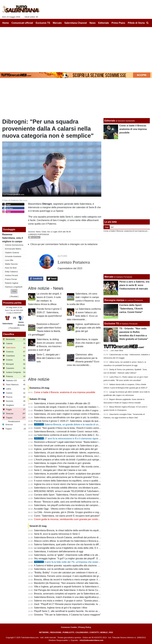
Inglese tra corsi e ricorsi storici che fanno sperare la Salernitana (67, 484)
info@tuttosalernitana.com (91, 640)
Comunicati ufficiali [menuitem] (22, 23)
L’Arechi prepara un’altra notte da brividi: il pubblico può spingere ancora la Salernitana (79, 460)
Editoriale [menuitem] (104, 23)
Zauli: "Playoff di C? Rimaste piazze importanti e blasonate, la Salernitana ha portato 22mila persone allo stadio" (92, 604)
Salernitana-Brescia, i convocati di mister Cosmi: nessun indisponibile (70, 432)
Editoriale (110, 121)
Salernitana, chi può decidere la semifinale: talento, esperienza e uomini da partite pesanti (81, 453)
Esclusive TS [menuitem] (43, 23)
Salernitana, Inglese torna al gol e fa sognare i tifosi (61, 608)
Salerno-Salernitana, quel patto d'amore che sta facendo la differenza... (71, 544)
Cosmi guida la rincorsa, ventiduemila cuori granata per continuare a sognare (74, 519)
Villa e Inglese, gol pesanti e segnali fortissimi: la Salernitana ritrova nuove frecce (76, 587)
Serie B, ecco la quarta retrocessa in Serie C (57, 534)
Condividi (36, 279)
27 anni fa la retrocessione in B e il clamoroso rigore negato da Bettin (75, 439)
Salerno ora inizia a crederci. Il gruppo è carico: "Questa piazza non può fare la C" (76, 601)
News (38, 232)
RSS (111, 632)
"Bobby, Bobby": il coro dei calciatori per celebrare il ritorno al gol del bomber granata (78, 573)
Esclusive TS (112, 324)
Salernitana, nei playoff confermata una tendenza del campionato (68, 505)
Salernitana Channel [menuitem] (76, 23)
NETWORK (44, 632)
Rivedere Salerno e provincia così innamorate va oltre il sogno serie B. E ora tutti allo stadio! (82, 410)
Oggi (107, 227)
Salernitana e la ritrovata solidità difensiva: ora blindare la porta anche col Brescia (76, 488)
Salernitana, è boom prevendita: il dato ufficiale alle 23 (62, 403)
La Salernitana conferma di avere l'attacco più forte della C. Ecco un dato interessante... (80, 435)
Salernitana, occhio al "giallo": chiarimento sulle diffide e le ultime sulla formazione (76, 555)
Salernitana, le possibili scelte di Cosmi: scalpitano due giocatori (67, 474)
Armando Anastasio (13, 256)
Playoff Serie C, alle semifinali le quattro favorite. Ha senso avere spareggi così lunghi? (79, 611)
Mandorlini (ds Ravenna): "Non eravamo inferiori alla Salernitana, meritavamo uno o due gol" (82, 583)
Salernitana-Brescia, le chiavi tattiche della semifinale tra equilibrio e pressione (75, 530)
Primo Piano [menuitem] (118, 23)
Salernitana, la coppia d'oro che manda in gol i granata (88, 343)
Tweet (52, 279)
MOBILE (104, 632)
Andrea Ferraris (12, 275)
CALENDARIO (82, 632)
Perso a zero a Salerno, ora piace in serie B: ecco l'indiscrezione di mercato (134, 285)
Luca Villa (9, 260)
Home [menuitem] (6, 23)
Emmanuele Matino (13, 249)
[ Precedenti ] (14, 328)
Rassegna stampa (114, 300)
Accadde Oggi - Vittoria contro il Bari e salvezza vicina (62, 509)
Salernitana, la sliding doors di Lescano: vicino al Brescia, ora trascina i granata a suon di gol (82, 456)
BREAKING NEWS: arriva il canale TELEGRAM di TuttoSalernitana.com (71, 491)
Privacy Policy (85, 627)
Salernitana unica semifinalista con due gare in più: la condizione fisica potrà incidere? (79, 417)
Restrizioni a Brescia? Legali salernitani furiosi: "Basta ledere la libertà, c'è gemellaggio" (79, 442)
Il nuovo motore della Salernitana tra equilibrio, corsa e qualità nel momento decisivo (78, 481)
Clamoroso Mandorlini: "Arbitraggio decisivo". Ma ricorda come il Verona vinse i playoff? (79, 467)
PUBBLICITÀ (68, 632)
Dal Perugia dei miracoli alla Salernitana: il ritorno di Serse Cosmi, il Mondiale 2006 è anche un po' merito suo (91, 590)
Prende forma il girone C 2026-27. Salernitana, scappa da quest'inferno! (49, 312)
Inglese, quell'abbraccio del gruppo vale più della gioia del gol (88, 328)
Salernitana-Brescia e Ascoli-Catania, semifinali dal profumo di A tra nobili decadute (77, 537)
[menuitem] (147, 23)
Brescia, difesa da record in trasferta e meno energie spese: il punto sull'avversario (77, 580)
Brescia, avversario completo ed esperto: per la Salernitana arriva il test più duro (76, 594)
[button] (14, 291)
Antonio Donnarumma (14, 245)
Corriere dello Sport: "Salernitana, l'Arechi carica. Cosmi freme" (67, 495)
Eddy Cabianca (11, 272)
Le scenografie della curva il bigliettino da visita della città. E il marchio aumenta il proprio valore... (85, 548)
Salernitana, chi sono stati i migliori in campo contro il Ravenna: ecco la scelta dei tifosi (79, 414)
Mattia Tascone (11, 264)
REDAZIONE (56, 632)
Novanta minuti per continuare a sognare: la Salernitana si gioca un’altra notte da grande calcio (83, 446)
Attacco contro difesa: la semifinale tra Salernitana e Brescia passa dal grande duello (78, 541)
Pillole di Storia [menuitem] (136, 23)
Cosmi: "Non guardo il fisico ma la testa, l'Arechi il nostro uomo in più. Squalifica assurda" (80, 428)
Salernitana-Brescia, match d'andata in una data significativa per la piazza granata (77, 597)
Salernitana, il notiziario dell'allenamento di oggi (59, 551)
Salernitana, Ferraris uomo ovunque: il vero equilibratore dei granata (69, 576)
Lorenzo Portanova (39, 234)
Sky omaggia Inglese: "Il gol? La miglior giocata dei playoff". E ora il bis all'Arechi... (77, 558)
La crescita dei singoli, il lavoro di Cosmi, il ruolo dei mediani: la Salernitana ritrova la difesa (81, 407)
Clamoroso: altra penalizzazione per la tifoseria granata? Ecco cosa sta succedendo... (78, 477)
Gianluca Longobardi (14, 287)
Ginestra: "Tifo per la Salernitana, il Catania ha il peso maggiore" (67, 615)
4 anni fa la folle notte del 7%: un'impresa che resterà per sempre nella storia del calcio (84, 562)
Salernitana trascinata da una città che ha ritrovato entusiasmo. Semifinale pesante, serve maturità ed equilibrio (92, 498)
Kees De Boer (11, 268)
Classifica (9, 334)
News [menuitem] (93, 23)
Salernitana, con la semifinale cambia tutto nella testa (62, 569)
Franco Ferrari (11, 279)
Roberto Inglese (12, 283)
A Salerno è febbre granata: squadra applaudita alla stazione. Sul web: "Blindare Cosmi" (80, 566)
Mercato (109, 277)
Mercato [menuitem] (57, 23)
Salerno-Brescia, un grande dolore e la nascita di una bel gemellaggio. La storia (81, 424)
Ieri (112, 227)
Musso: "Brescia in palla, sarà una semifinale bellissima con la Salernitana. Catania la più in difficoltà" (86, 502)
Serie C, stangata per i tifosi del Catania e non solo (48, 358)
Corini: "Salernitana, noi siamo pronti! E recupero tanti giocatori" (67, 516)
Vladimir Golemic (12, 253)
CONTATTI (94, 632)
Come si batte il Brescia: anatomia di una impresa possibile (65, 392)
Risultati (14, 296)
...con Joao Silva (116, 350)
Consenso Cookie (69, 627)
